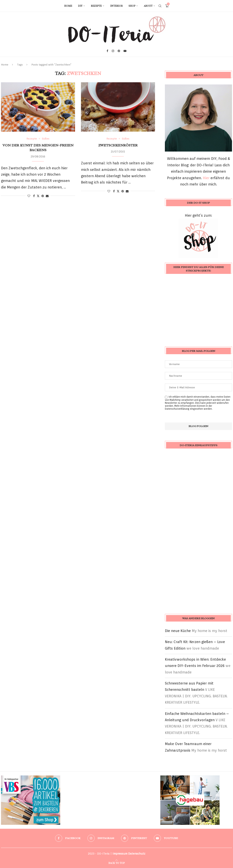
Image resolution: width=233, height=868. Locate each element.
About (148, 6)
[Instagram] (113, 51)
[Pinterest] (119, 51)
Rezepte (96, 6)
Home (68, 6)
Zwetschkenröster (118, 145)
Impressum (120, 854)
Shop (132, 6)
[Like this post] (29, 196)
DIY (80, 6)
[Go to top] (116, 863)
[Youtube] (125, 51)
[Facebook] (107, 51)
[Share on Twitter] (38, 196)
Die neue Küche (178, 631)
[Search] (160, 6)
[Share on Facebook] (34, 196)
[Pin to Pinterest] (43, 196)
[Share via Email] (47, 196)
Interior (116, 6)
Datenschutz (137, 854)
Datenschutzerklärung (177, 409)
